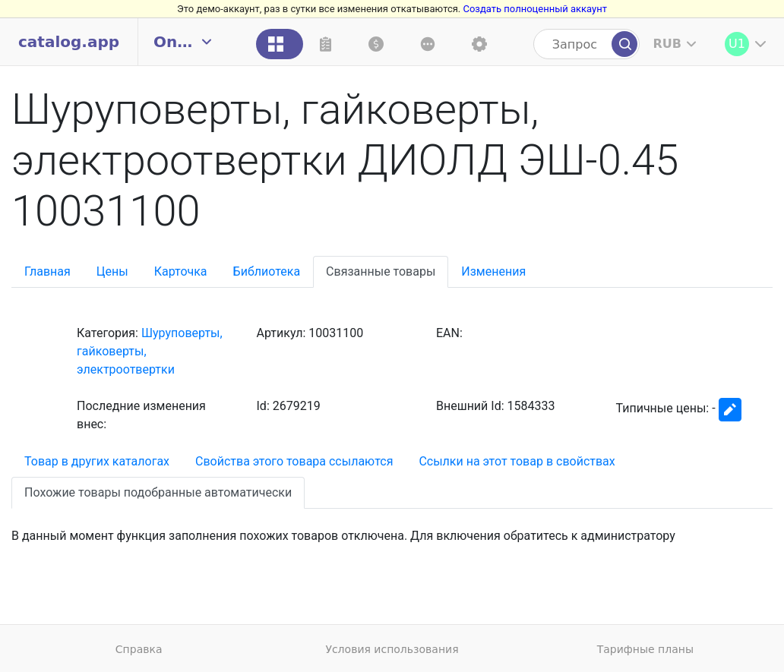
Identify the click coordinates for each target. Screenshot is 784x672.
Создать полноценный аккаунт (534, 9)
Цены (112, 271)
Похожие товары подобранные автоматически (158, 492)
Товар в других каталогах (97, 461)
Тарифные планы (645, 649)
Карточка (181, 271)
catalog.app (69, 42)
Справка (139, 649)
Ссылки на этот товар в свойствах (517, 461)
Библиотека (267, 271)
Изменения (493, 271)
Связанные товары (381, 271)
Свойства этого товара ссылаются (294, 461)
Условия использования (392, 649)
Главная (47, 271)
